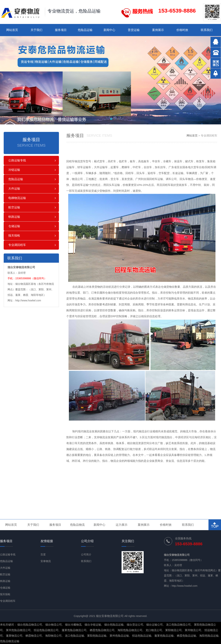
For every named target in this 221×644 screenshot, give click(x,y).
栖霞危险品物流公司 (102, 630)
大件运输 (14, 189)
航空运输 (14, 207)
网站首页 (12, 30)
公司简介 (86, 554)
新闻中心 (109, 30)
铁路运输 (14, 217)
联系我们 (207, 30)
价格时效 (182, 30)
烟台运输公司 (155, 625)
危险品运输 (85, 30)
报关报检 (14, 236)
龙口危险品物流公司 (178, 625)
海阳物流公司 (53, 636)
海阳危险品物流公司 (130, 630)
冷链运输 (14, 170)
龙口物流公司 (154, 630)
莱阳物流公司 (173, 630)
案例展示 (158, 30)
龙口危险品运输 (74, 636)
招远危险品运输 (142, 636)
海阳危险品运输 (209, 636)
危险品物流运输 (10, 641)
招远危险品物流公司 (46, 630)
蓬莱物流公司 (14, 636)
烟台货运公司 (135, 625)
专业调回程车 (17, 245)
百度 (43, 554)
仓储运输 (14, 226)
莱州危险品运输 (119, 636)
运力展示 (122, 525)
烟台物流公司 (54, 625)
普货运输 (134, 30)
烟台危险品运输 (114, 625)
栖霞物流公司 (34, 636)
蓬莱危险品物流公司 (74, 630)
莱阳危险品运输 (97, 636)
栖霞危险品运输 (186, 636)
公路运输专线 (17, 160)
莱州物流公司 (193, 630)
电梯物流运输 (17, 198)
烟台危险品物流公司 (30, 625)
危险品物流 (77, 525)
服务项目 (61, 30)
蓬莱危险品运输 (164, 636)
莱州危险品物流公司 (18, 630)
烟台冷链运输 (93, 625)
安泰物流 (46, 561)
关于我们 (36, 30)
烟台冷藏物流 (73, 625)
